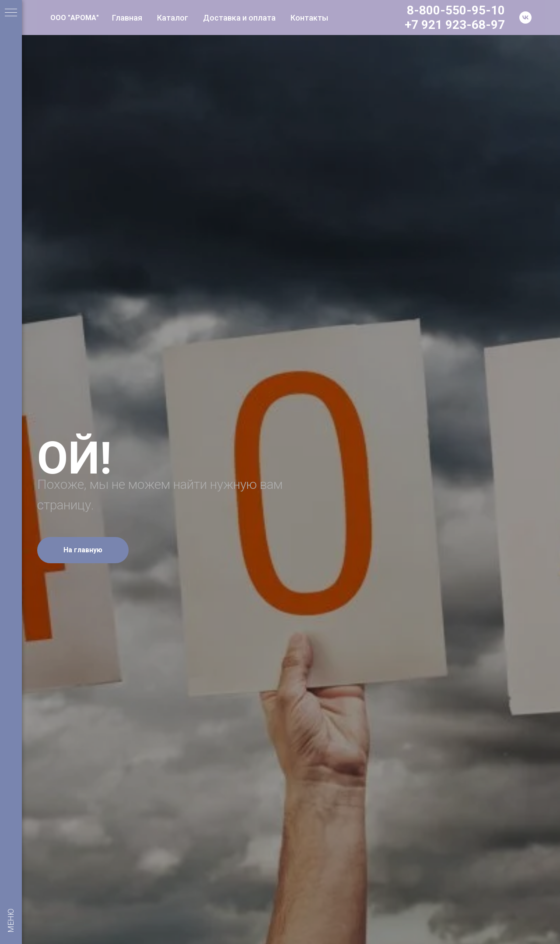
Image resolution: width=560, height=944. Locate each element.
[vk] (525, 18)
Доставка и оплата (239, 18)
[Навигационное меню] (11, 13)
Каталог (173, 18)
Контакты (309, 18)
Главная (127, 18)
